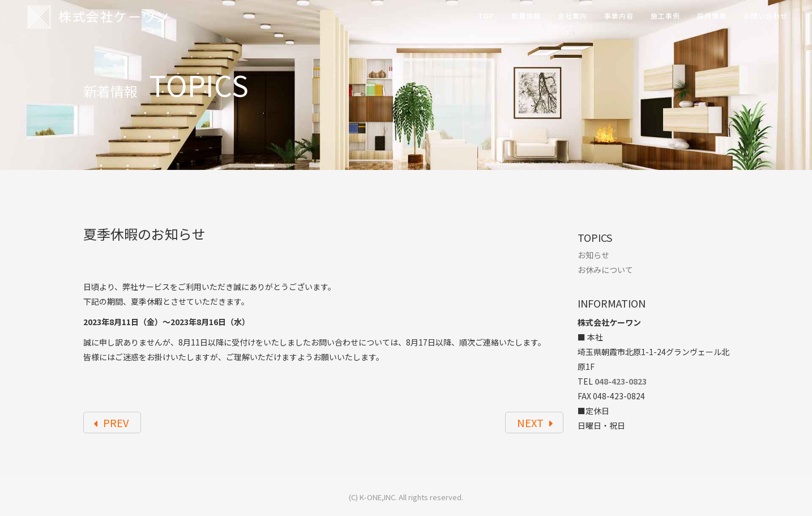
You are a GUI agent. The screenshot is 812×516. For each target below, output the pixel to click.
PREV (111, 423)
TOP (486, 16)
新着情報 (526, 16)
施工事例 (665, 16)
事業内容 (619, 16)
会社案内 (572, 16)
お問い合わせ (766, 16)
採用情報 (712, 16)
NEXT (535, 423)
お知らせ (593, 255)
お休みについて (605, 270)
